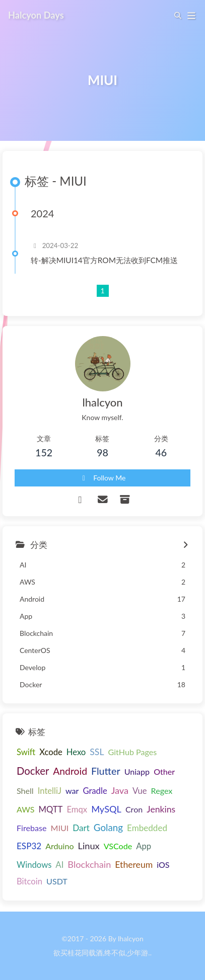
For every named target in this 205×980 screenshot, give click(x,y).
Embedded (147, 828)
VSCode (118, 846)
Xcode (51, 752)
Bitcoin (29, 881)
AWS (26, 809)
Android (70, 771)
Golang (108, 827)
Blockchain (89, 864)
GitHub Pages (132, 752)
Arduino (59, 846)
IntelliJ (50, 791)
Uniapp (137, 771)
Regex (162, 791)
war (72, 791)
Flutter (106, 771)
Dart (81, 828)
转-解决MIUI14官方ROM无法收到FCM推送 (104, 260)
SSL (97, 752)
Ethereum (134, 865)
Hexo (76, 752)
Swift (26, 752)
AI (59, 865)
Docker (33, 771)
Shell (25, 791)
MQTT (51, 809)
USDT (57, 881)
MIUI (59, 828)
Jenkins (161, 809)
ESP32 (29, 846)
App (144, 846)
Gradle (95, 791)
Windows (34, 865)
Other (164, 771)
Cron (134, 809)
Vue (140, 791)
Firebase (31, 828)
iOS (163, 865)
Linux (89, 846)
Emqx (77, 809)
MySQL (106, 809)
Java (120, 790)
